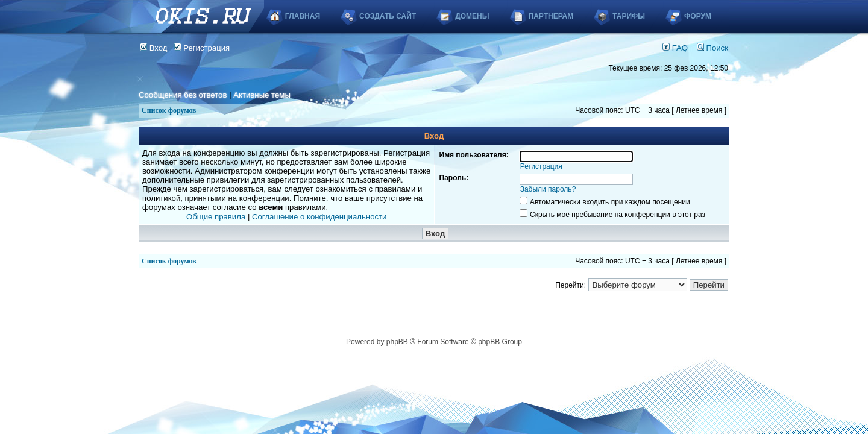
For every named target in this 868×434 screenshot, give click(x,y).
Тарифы (629, 16)
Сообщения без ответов (183, 95)
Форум (698, 16)
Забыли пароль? (548, 189)
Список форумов (169, 110)
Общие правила (216, 217)
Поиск (712, 48)
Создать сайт (388, 16)
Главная (303, 16)
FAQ (675, 48)
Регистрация (202, 48)
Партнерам (551, 16)
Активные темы (262, 95)
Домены (472, 16)
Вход (154, 48)
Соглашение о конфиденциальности (319, 217)
